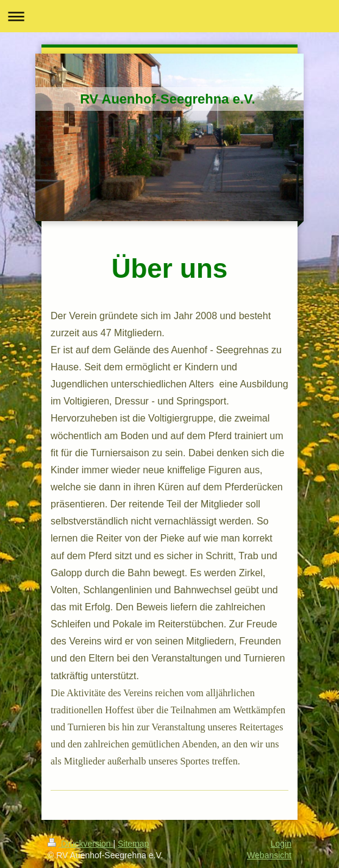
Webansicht (269, 855)
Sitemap (133, 844)
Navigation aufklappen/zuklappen (169, 16)
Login (281, 844)
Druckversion (80, 844)
